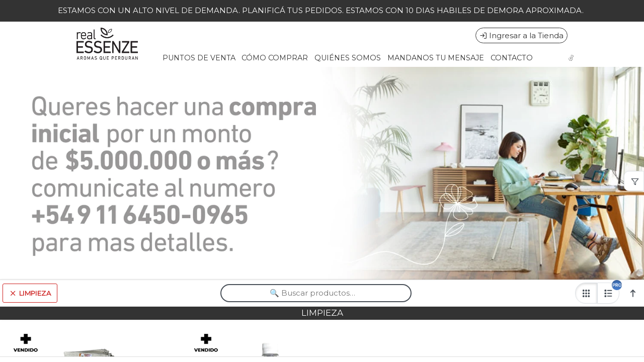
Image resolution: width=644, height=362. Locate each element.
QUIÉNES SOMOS (348, 58)
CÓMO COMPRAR (275, 58)
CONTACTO (512, 58)
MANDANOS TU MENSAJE (436, 58)
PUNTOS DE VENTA (199, 58)
